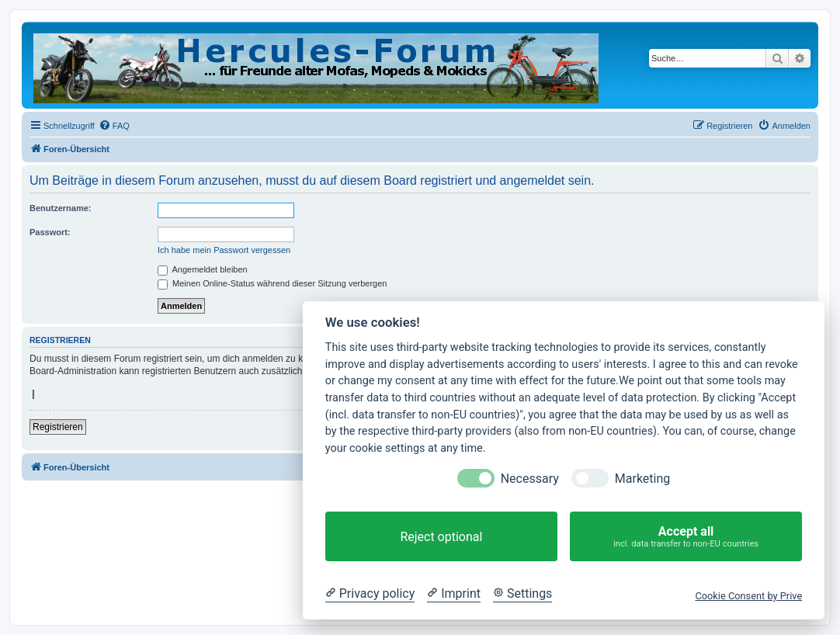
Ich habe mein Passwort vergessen (224, 250)
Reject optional (441, 537)
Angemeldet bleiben (203, 269)
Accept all (686, 537)
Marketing (642, 479)
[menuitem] (114, 126)
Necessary (530, 479)
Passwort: (50, 232)
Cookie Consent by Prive (748, 596)
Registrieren (58, 427)
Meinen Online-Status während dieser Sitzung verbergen (272, 283)
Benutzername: (60, 208)
